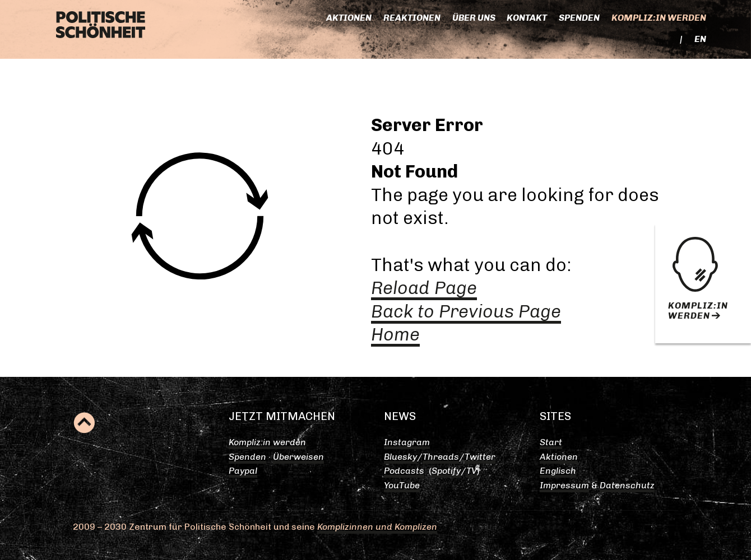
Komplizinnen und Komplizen (377, 527)
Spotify (446, 471)
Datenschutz (627, 485)
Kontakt (527, 18)
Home (395, 334)
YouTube (402, 485)
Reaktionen (412, 18)
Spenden (579, 18)
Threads (441, 457)
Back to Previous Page (466, 311)
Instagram (407, 442)
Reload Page (424, 288)
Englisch (558, 471)
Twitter (480, 457)
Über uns (474, 18)
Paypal (243, 471)
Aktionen (349, 18)
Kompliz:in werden (659, 18)
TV (472, 471)
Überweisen (298, 457)
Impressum (564, 485)
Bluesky (400, 457)
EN (700, 39)
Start (551, 442)
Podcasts (404, 471)
